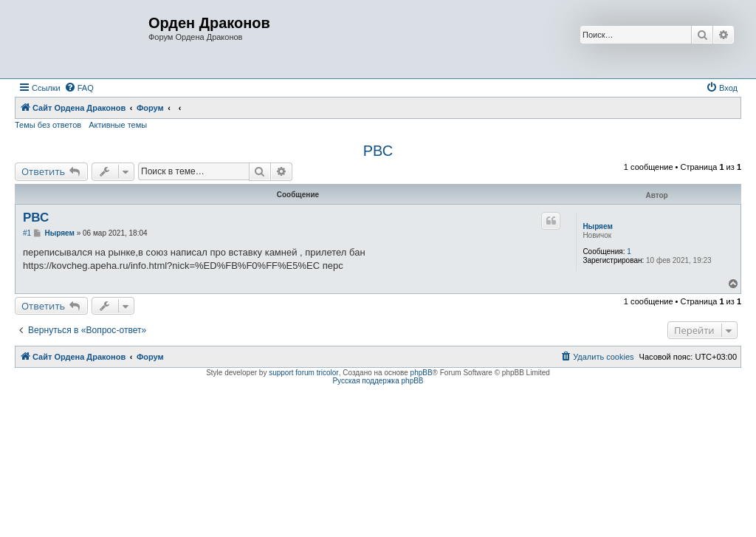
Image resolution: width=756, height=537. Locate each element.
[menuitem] (79, 88)
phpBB (422, 373)
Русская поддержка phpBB (378, 381)
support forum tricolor (303, 373)
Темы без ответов (48, 125)
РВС (378, 151)
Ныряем (597, 226)
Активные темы (118, 125)
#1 (27, 233)
